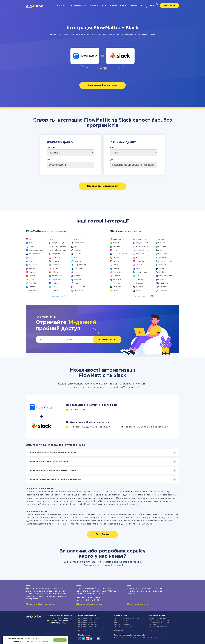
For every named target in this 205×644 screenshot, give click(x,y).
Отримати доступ (107, 339)
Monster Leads (142, 272)
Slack (78, 34)
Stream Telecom (165, 261)
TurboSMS (78, 269)
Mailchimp (56, 272)
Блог (104, 6)
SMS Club (78, 258)
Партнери (94, 6)
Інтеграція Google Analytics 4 (127, 618)
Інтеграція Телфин (122, 625)
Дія (48, 160)
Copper (32, 272)
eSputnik (78, 280)
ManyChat (140, 269)
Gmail (54, 239)
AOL (31, 243)
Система (51, 148)
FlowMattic (66, 34)
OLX (53, 287)
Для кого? (61, 6)
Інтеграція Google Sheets (89, 618)
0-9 (160, 638)
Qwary (161, 239)
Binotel (32, 269)
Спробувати (102, 534)
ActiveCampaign (36, 250)
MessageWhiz (57, 280)
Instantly (55, 261)
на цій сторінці (114, 565)
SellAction (163, 254)
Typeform (163, 269)
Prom (76, 247)
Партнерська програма (159, 622)
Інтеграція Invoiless (122, 620)
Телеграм (78, 291)
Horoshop (140, 254)
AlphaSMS (33, 265)
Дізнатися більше (42, 641)
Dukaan (116, 269)
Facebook (33, 287)
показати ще (84, 630)
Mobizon (55, 283)
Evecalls (32, 283)
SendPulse (79, 261)
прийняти (60, 640)
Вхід (152, 6)
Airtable (32, 261)
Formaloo (117, 287)
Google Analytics (59, 243)
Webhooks (79, 276)
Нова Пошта (79, 287)
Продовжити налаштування (103, 186)
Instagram (56, 258)
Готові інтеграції (78, 6)
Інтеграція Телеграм (87, 620)
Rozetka (78, 254)
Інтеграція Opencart (87, 627)
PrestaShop (79, 243)
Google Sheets (58, 254)
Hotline (139, 258)
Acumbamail (34, 254)
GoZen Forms (141, 239)
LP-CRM (55, 269)
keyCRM (78, 283)
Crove (31, 280)
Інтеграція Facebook (87, 622)
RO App (78, 250)
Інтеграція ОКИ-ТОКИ (123, 627)
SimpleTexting (80, 265)
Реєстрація (169, 6)
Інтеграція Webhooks (88, 625)
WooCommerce (165, 276)
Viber (76, 272)
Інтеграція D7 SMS (122, 622)
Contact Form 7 (120, 254)
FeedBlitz (33, 291)
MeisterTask (57, 276)
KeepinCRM (56, 265)
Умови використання (158, 618)
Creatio (32, 276)
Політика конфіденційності (160, 620)
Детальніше (133, 504)
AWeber (32, 247)
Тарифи (152, 625)
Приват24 (163, 287)
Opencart (78, 239)
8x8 (30, 239)
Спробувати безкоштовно (102, 85)
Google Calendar (59, 250)
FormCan (117, 283)
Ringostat (163, 247)
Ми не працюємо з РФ (159, 627)
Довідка (113, 6)
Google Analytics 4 (60, 247)
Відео (123, 6)
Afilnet (32, 258)
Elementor (117, 272)
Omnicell (55, 291)
